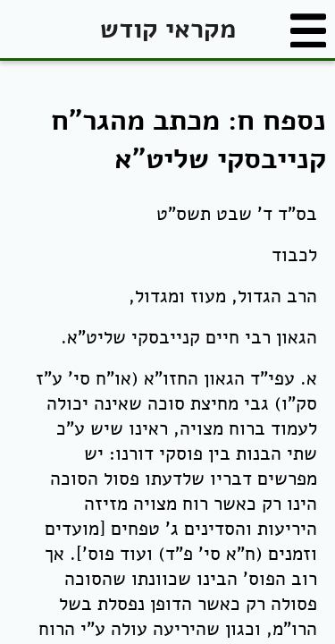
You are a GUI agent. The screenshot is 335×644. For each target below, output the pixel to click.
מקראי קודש (168, 29)
